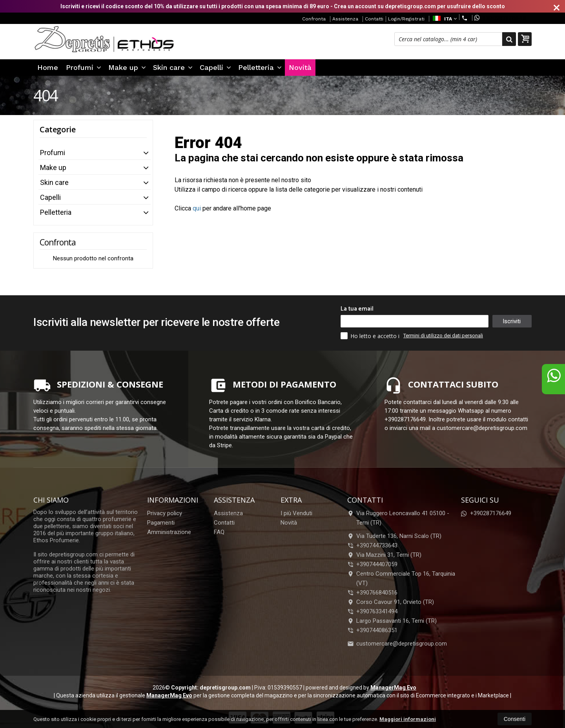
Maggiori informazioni (408, 719)
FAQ (219, 532)
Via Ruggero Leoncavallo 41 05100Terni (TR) (398, 518)
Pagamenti (161, 523)
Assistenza (345, 19)
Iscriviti (512, 321)
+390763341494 (377, 611)
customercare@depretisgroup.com (397, 644)
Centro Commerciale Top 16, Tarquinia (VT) (401, 578)
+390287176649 (500, 18)
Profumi (84, 67)
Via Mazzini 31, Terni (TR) (384, 555)
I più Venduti (296, 513)
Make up (127, 67)
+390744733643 (377, 545)
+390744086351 (377, 630)
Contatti (374, 19)
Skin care (173, 67)
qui (197, 208)
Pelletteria (260, 67)
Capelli (215, 67)
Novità (300, 67)
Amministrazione (169, 532)
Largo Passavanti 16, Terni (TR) (392, 621)
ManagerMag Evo (393, 688)
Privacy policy (165, 513)
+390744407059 (377, 564)
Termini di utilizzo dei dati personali (443, 336)
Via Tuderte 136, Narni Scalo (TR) (394, 536)
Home (48, 67)
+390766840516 (377, 593)
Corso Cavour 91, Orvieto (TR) (391, 602)
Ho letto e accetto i (371, 336)
